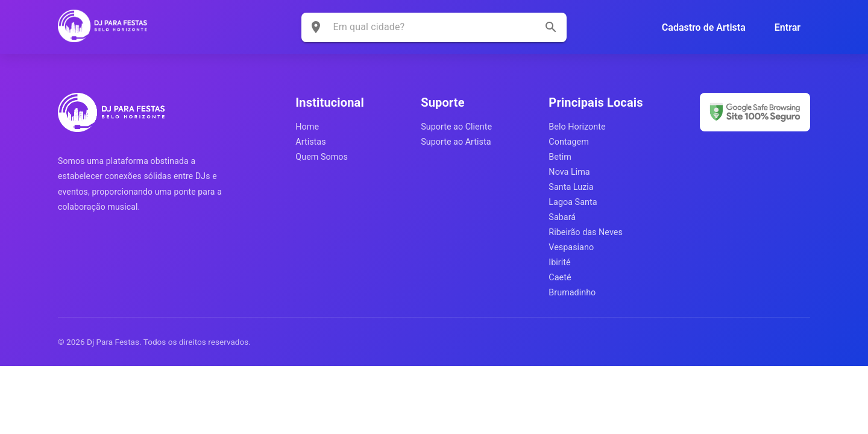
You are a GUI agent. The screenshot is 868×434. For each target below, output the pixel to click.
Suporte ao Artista (456, 142)
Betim (560, 157)
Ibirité (559, 263)
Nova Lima (569, 172)
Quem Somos (322, 157)
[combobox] (426, 27)
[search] (551, 27)
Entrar (788, 27)
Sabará (562, 217)
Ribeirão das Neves (585, 232)
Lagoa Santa (573, 202)
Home (307, 127)
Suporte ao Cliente (456, 127)
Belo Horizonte (577, 127)
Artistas (310, 142)
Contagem (568, 142)
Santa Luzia (571, 187)
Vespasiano (571, 247)
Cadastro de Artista (704, 27)
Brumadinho (572, 293)
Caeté (560, 278)
